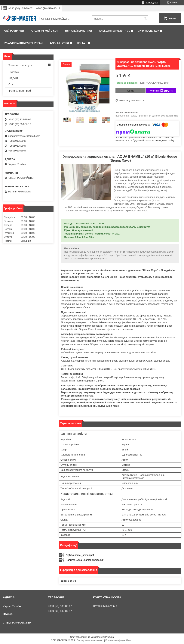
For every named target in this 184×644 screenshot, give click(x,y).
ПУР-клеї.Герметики (78, 31)
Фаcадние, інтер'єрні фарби (23, 43)
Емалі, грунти (60, 43)
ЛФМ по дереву (149, 31)
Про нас (14, 72)
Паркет (82, 43)
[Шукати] (145, 19)
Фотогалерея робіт (21, 91)
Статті (12, 84)
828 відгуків (152, 3)
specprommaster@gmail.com (24, 136)
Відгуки (13, 78)
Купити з (161, 91)
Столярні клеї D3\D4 (44, 31)
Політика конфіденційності (119, 640)
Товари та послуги (20, 65)
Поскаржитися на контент (90, 640)
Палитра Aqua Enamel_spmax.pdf (85, 560)
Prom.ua (110, 637)
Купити (130, 91)
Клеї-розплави (14, 31)
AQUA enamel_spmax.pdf (80, 555)
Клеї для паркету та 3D (115, 31)
